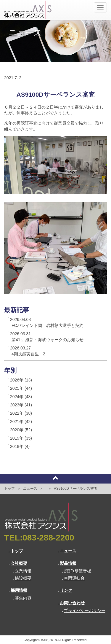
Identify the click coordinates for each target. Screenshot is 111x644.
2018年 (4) (20, 446)
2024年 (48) (21, 397)
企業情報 (22, 571)
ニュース (30, 489)
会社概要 (18, 563)
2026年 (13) (21, 380)
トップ (9, 489)
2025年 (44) (21, 388)
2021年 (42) (21, 422)
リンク (65, 590)
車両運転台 (73, 578)
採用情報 (18, 590)
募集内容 (22, 598)
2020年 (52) (21, 430)
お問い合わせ (71, 603)
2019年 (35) (21, 438)
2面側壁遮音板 (77, 571)
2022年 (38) (21, 413)
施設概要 (22, 578)
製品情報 (67, 563)
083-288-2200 (48, 538)
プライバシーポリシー (84, 610)
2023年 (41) (21, 405)
